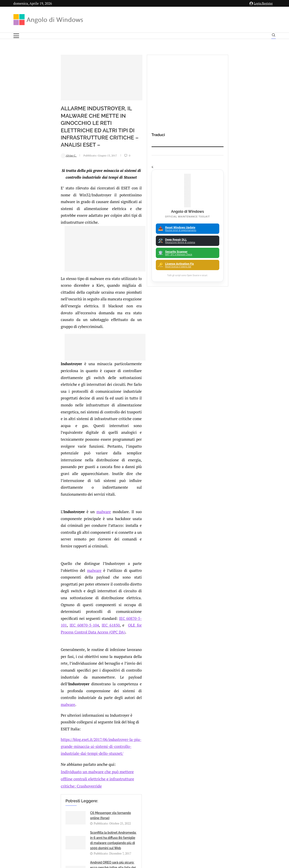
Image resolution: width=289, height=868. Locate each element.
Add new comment (44, 688)
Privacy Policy (133, 824)
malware (62, 390)
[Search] (274, 36)
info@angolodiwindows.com (153, 801)
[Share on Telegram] (79, 676)
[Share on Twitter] (60, 676)
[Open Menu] (16, 36)
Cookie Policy (157, 824)
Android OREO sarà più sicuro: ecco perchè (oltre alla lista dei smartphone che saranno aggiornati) (75, 608)
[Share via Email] (84, 676)
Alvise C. (27, 138)
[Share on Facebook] (56, 676)
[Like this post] (51, 676)
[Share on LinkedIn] (65, 676)
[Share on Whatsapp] (74, 676)
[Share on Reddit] (70, 676)
